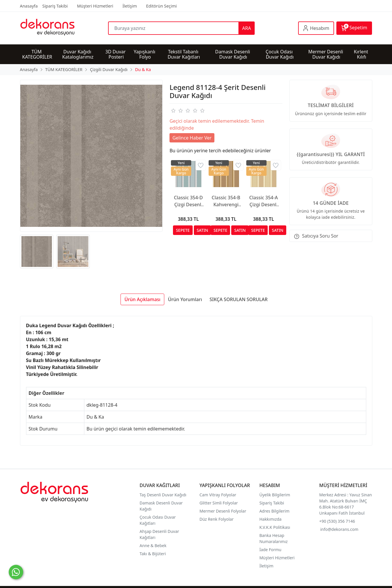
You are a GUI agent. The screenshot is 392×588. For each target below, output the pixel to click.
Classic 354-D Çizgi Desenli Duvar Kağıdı (188, 201)
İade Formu (270, 550)
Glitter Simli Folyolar (219, 503)
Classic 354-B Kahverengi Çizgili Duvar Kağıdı (226, 201)
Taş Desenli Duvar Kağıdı (163, 495)
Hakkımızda (270, 519)
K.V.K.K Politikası (275, 527)
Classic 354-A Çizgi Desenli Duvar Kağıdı (264, 201)
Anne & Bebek (153, 546)
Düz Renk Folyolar (217, 519)
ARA (247, 28)
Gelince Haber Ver (192, 138)
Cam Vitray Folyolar (218, 495)
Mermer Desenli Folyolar (223, 511)
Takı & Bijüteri (153, 554)
